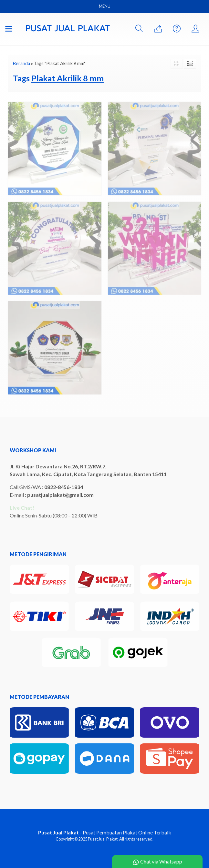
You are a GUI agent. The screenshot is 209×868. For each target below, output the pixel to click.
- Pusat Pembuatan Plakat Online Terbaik (105, 832)
